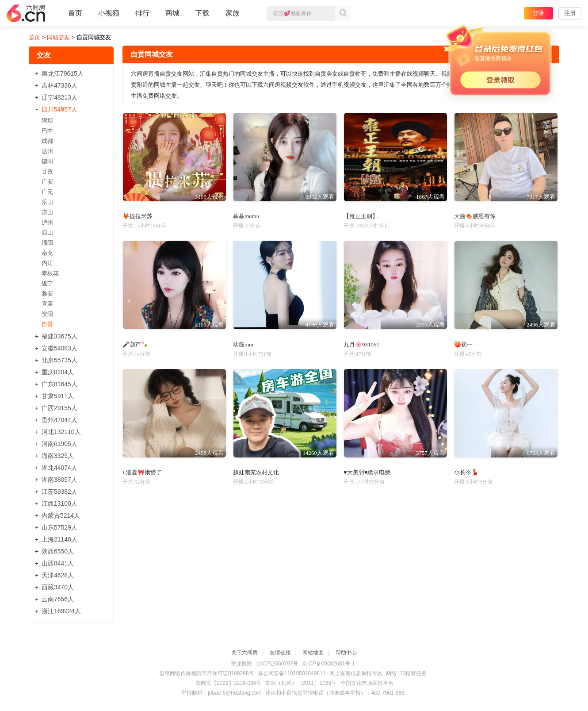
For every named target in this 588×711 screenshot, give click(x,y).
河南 (59, 444)
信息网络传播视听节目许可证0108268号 (207, 673)
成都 (47, 141)
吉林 (59, 85)
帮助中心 (346, 653)
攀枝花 (50, 273)
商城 (172, 17)
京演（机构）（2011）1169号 (301, 683)
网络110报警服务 (406, 673)
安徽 (59, 348)
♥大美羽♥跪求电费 (367, 472)
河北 (61, 432)
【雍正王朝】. (361, 216)
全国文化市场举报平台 (367, 683)
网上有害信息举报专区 (356, 673)
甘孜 (47, 171)
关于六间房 (244, 653)
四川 (59, 109)
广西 (59, 408)
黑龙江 (63, 73)
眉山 (47, 233)
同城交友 (58, 37)
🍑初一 (463, 344)
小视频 (109, 17)
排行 (142, 13)
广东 (59, 384)
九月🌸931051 (361, 344)
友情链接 (280, 653)
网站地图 (313, 653)
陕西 (58, 551)
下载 (202, 13)
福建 (59, 336)
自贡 (47, 324)
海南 (58, 456)
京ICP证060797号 (277, 664)
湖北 (59, 468)
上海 (59, 539)
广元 (47, 192)
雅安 (47, 294)
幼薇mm (243, 344)
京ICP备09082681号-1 (328, 664)
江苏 (59, 492)
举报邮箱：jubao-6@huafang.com (221, 693)
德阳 (47, 161)
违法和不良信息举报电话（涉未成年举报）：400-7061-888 (335, 693)
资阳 (47, 314)
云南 (58, 599)
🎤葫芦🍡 (135, 344)
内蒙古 (61, 515)
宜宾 (47, 304)
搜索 (343, 13)
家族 (233, 17)
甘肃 (58, 396)
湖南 (59, 480)
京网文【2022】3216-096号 (228, 683)
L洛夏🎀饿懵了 (142, 472)
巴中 (47, 131)
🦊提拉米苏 (137, 216)
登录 (538, 13)
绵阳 (47, 243)
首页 (75, 17)
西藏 (58, 587)
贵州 (59, 420)
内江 (47, 263)
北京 (59, 360)
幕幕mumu (246, 216)
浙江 (61, 611)
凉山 (47, 212)
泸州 (47, 222)
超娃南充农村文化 (256, 472)
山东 (59, 527)
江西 (59, 503)
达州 (47, 151)
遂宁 (47, 283)
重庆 (58, 372)
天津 (58, 575)
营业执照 (241, 664)
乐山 (47, 202)
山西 (58, 563)
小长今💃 (466, 472)
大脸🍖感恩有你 (475, 216)
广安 (47, 182)
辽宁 (59, 97)
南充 (47, 253)
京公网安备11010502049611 (292, 673)
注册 (570, 13)
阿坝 (47, 121)
